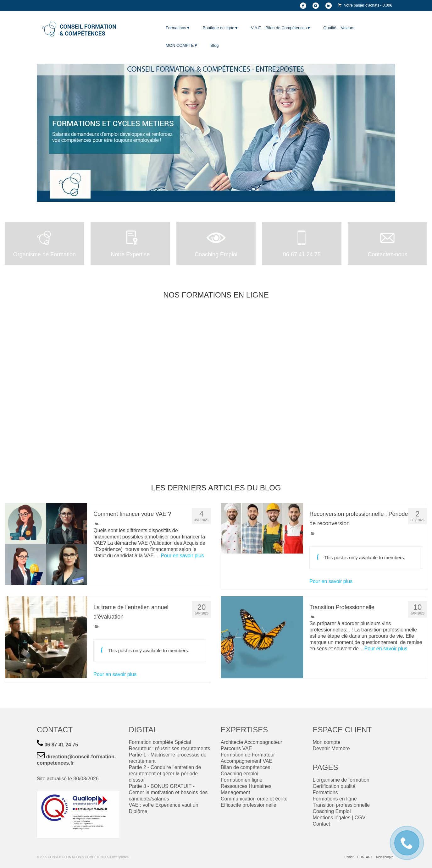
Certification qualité (334, 786)
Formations (325, 792)
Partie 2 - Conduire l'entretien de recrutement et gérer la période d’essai (165, 774)
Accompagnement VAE (246, 761)
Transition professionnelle (341, 805)
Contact (321, 824)
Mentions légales (332, 818)
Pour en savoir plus (182, 556)
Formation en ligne (242, 780)
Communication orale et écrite (254, 799)
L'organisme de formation (341, 780)
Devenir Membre (331, 748)
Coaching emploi (239, 774)
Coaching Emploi (332, 811)
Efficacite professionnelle (249, 805)
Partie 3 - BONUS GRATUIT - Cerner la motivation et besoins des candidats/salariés (168, 792)
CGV (360, 818)
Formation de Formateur (248, 755)
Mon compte (327, 742)
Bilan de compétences (245, 767)
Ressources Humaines (246, 786)
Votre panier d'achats (365, 5)
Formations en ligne (335, 799)
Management (235, 792)
